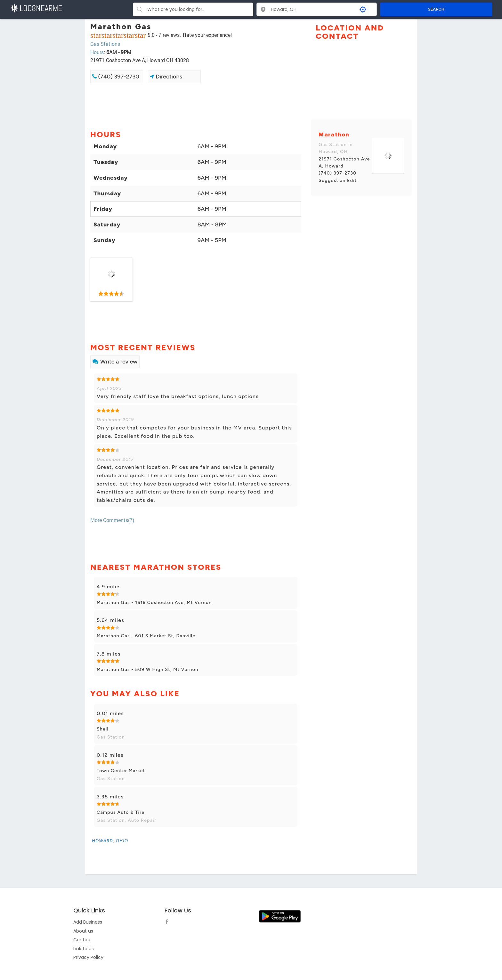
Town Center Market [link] (121, 771)
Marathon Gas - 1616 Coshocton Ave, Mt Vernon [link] (154, 603)
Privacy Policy (88, 957)
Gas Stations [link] (105, 44)
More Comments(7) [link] (112, 520)
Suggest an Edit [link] (338, 180)
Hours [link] (97, 52)
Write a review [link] (115, 362)
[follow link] (168, 923)
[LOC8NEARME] (36, 8)
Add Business (88, 922)
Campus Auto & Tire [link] (121, 812)
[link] (111, 280)
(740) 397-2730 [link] (116, 77)
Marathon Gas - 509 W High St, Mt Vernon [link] (147, 670)
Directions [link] (166, 77)
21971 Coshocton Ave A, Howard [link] (344, 163)
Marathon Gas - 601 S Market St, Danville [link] (146, 636)
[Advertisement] (196, 106)
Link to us (84, 949)
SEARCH (436, 9)
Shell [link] (103, 729)
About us (83, 931)
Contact (83, 940)
